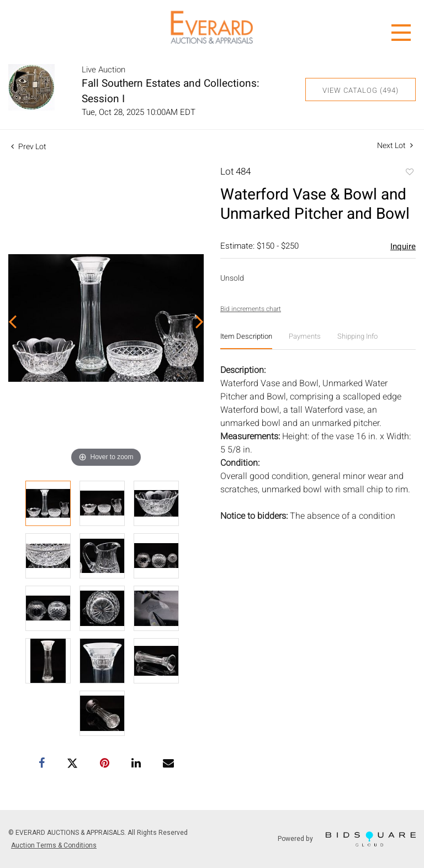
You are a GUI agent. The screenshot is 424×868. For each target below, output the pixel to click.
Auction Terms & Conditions (54, 845)
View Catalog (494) (361, 90)
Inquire (403, 246)
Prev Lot (29, 147)
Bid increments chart (251, 309)
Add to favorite (409, 173)
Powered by (347, 839)
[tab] (246, 341)
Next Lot (395, 146)
